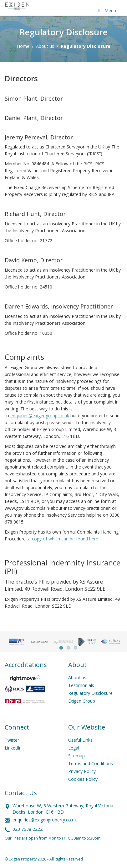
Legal (74, 748)
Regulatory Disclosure (90, 693)
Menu (106, 10)
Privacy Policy (82, 771)
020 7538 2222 (28, 829)
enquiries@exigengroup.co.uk (40, 416)
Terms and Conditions (91, 763)
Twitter (12, 740)
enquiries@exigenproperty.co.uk (45, 820)
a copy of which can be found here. (64, 539)
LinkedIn (13, 748)
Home (23, 46)
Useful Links (80, 740)
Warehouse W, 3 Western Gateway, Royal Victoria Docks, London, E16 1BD (63, 809)
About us (45, 46)
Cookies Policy (83, 779)
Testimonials (81, 685)
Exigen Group (82, 701)
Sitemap (76, 756)
